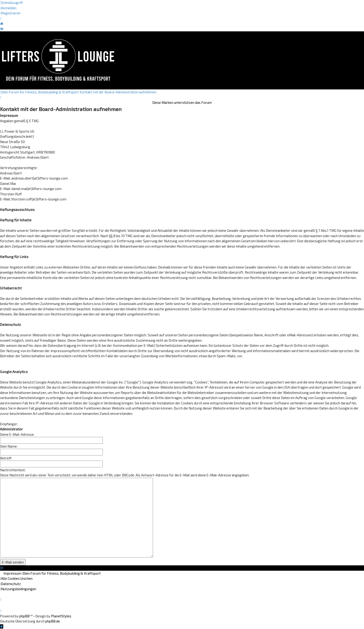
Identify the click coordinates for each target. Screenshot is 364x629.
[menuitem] (8, 8)
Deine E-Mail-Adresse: (17, 434)
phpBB (24, 616)
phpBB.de (53, 621)
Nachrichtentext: (13, 470)
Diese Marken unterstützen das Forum (182, 102)
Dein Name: (9, 446)
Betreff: (6, 458)
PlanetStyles (61, 616)
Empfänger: (9, 424)
